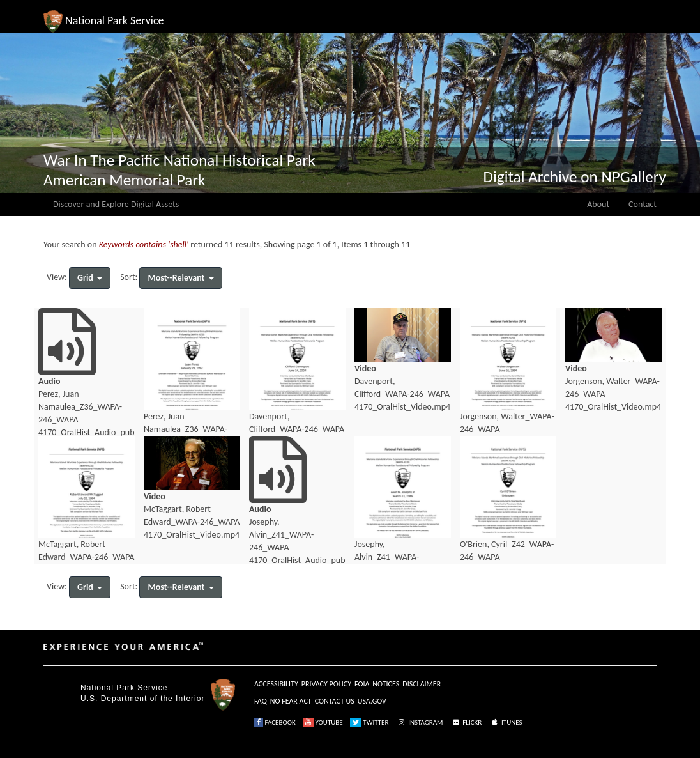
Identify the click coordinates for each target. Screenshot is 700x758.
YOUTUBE (323, 723)
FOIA (362, 684)
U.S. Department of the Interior (142, 699)
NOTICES (386, 684)
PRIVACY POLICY (326, 684)
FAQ (261, 701)
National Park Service (124, 688)
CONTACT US (335, 701)
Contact (643, 204)
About (598, 204)
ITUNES (506, 723)
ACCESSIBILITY (276, 684)
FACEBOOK (275, 723)
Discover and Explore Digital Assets (116, 204)
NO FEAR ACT (291, 701)
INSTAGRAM (420, 723)
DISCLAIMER (422, 684)
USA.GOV (372, 701)
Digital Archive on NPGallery (575, 177)
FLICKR (466, 723)
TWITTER (369, 723)
